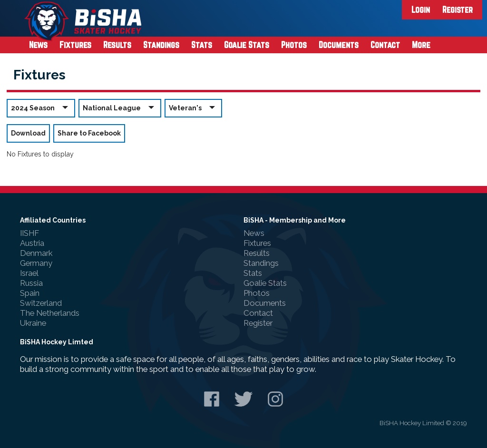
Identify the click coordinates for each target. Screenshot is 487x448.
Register (458, 10)
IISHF (29, 233)
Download (28, 133)
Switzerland (41, 303)
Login (421, 10)
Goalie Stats (247, 45)
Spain (30, 293)
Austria (32, 243)
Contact (385, 45)
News (38, 45)
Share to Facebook (89, 133)
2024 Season (41, 108)
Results (117, 45)
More (421, 45)
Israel (29, 273)
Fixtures (75, 45)
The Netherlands (50, 313)
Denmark (36, 253)
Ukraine (33, 323)
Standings (161, 45)
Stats (202, 45)
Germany (36, 263)
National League (120, 108)
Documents (339, 45)
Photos (294, 45)
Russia (31, 283)
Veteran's (193, 108)
